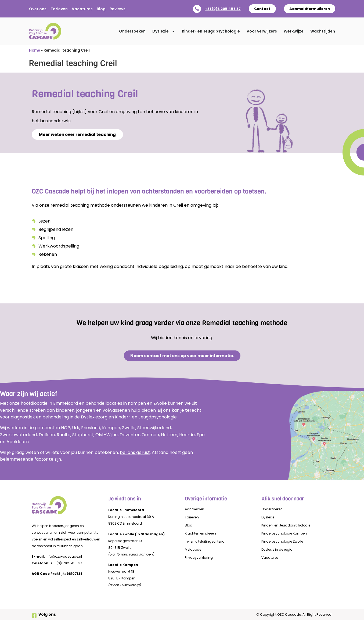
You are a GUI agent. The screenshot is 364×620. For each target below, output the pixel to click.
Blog (101, 9)
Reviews (118, 9)
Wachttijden (323, 31)
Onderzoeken (132, 31)
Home (35, 50)
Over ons (38, 9)
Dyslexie (164, 31)
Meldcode (193, 549)
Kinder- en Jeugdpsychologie (211, 31)
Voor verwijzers (262, 31)
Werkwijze (294, 31)
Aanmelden (194, 509)
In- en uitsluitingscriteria (205, 541)
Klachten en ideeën (200, 533)
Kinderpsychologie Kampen (284, 533)
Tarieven (59, 9)
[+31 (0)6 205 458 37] (197, 9)
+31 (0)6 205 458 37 (223, 9)
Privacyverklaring (199, 558)
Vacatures (82, 9)
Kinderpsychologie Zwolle (282, 541)
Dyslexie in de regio (277, 549)
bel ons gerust (135, 452)
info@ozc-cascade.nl (64, 556)
